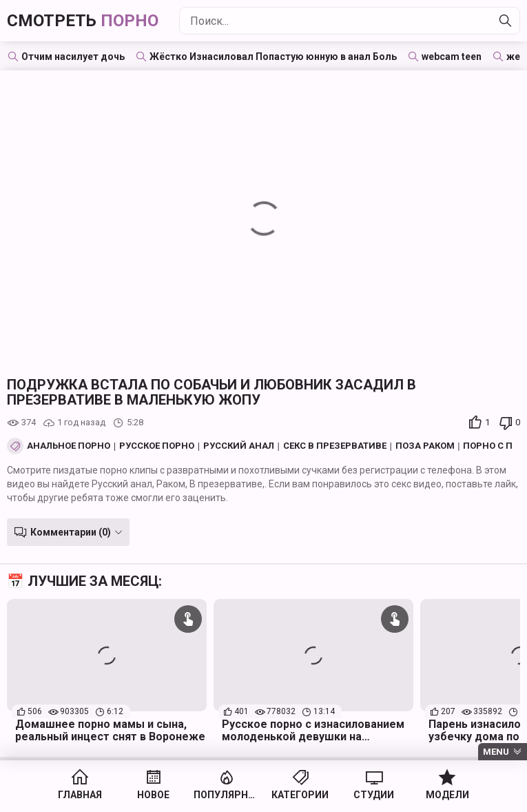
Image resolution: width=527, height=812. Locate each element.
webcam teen (452, 57)
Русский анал (239, 446)
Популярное (227, 795)
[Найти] (506, 21)
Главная (80, 795)
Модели (447, 795)
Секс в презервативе (335, 446)
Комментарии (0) (71, 532)
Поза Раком (425, 446)
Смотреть (83, 21)
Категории (300, 795)
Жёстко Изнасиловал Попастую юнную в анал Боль (273, 57)
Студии (374, 795)
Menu (496, 752)
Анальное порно (69, 446)
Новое (153, 795)
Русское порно (157, 446)
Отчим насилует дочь (73, 57)
